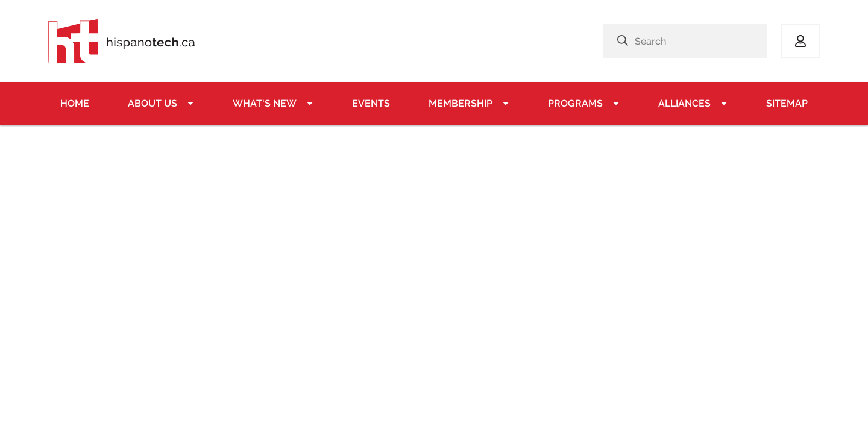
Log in (800, 41)
